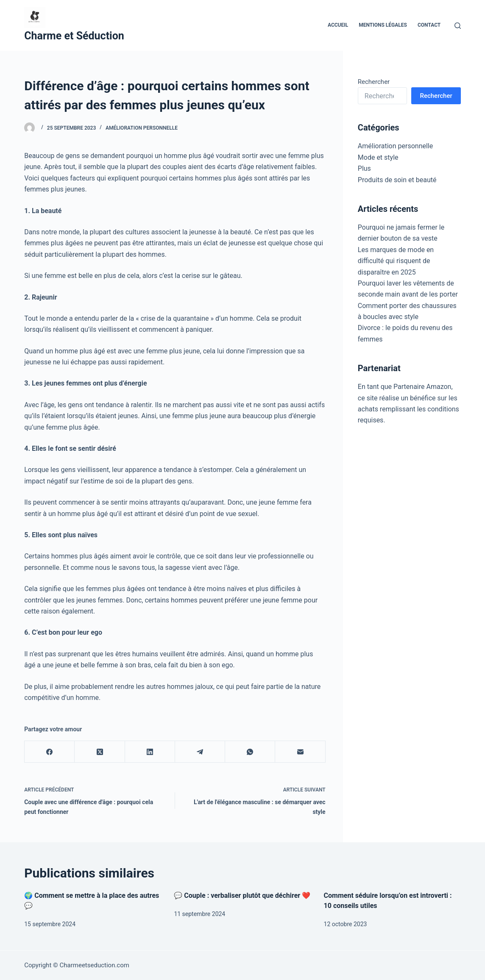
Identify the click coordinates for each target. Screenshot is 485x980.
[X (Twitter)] (100, 752)
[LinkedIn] (150, 752)
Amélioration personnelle (142, 128)
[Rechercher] (458, 26)
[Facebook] (50, 752)
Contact (429, 25)
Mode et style (378, 157)
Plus (364, 168)
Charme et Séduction (74, 36)
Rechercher (374, 82)
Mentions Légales (383, 25)
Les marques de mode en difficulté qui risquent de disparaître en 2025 (396, 261)
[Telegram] (200, 752)
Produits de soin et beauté (397, 180)
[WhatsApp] (250, 752)
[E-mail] (300, 752)
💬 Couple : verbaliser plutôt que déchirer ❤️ (242, 895)
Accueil (338, 25)
